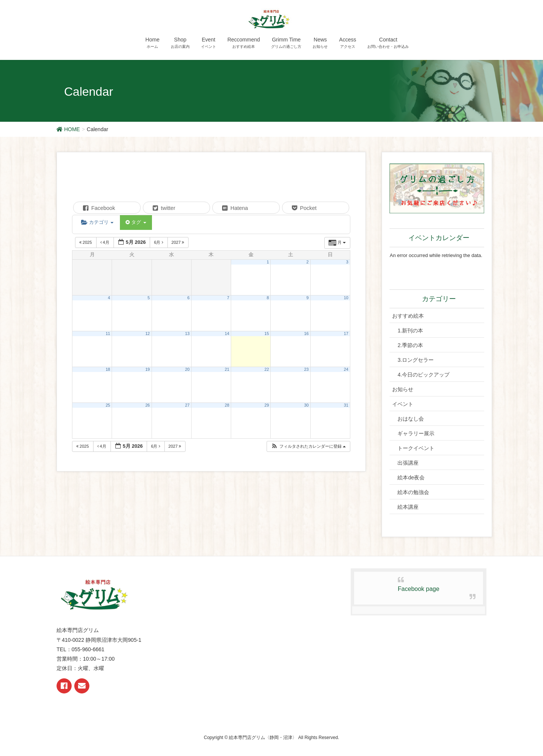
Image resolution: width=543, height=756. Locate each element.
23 (307, 369)
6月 (159, 242)
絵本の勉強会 (413, 492)
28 (227, 405)
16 (307, 334)
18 (108, 369)
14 (227, 334)
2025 (86, 242)
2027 (179, 242)
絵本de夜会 (411, 477)
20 (187, 369)
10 (346, 298)
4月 (105, 242)
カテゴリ (97, 222)
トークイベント (416, 448)
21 (227, 369)
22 (267, 369)
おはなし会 (411, 419)
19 (147, 369)
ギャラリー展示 (416, 433)
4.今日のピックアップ (423, 375)
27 (187, 405)
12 (147, 334)
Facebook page (419, 589)
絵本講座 (408, 507)
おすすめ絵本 (408, 316)
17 (346, 334)
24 (346, 369)
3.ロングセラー (416, 360)
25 (108, 405)
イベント (403, 404)
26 (147, 405)
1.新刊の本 (410, 331)
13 (187, 334)
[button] (308, 446)
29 (267, 405)
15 (267, 334)
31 (346, 405)
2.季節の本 (410, 345)
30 (307, 405)
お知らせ (403, 389)
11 (108, 334)
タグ (136, 222)
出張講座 (408, 463)
